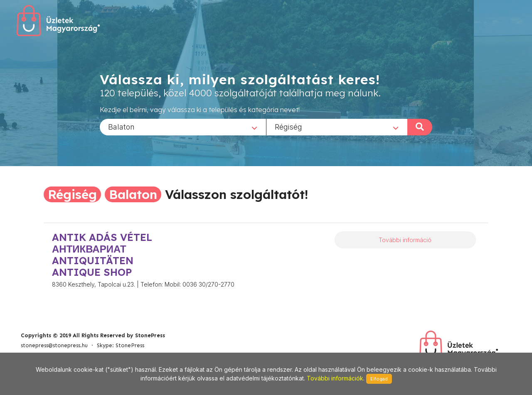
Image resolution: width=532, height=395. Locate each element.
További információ (405, 240)
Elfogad (379, 379)
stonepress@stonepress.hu (54, 345)
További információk (335, 378)
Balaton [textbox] (121, 126)
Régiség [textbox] (288, 126)
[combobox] (183, 127)
